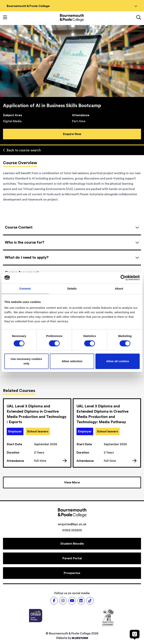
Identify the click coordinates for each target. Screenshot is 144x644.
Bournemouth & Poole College (72, 6)
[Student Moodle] (72, 544)
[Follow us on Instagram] (63, 601)
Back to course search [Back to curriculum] (22, 150)
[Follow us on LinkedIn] (81, 601)
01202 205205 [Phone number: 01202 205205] (72, 530)
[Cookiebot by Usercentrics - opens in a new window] (123, 278)
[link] (37, 433)
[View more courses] (72, 482)
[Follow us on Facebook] (54, 601)
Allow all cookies (118, 361)
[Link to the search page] (139, 18)
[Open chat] (135, 635)
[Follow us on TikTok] (90, 601)
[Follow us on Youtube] (72, 601)
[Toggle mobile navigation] (5, 18)
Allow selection (72, 361)
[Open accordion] (72, 227)
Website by (72, 638)
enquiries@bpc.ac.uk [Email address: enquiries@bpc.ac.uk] (72, 524)
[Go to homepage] (72, 18)
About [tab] (119, 288)
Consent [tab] (25, 288)
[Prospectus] (72, 573)
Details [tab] (72, 288)
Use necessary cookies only (26, 361)
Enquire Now (72, 134)
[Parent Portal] (72, 558)
